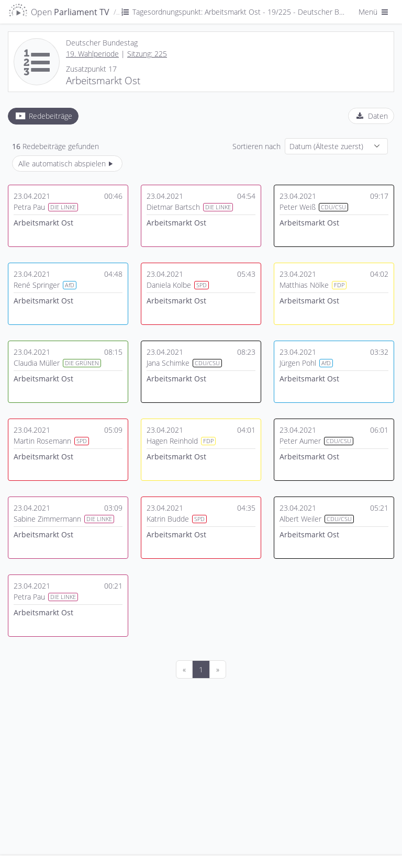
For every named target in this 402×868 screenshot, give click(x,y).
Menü (374, 12)
